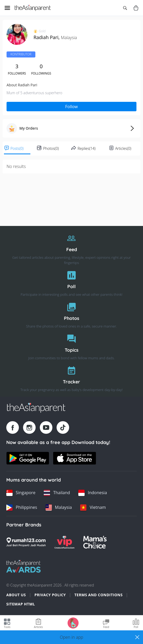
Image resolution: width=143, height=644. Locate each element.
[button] (71, 637)
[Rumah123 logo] (26, 542)
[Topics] (71, 346)
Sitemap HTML (21, 604)
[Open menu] (7, 8)
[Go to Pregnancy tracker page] (73, 623)
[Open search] (125, 8)
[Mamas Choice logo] (95, 542)
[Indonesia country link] (93, 493)
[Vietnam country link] (93, 508)
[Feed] (71, 248)
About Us (16, 595)
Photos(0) (51, 148)
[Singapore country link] (21, 493)
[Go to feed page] (33, 8)
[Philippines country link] (22, 508)
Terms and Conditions (98, 595)
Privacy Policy (50, 595)
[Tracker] (71, 378)
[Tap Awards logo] (23, 566)
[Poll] (71, 282)
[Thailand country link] (57, 493)
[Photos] (71, 314)
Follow (71, 107)
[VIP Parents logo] (64, 542)
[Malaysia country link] (59, 508)
